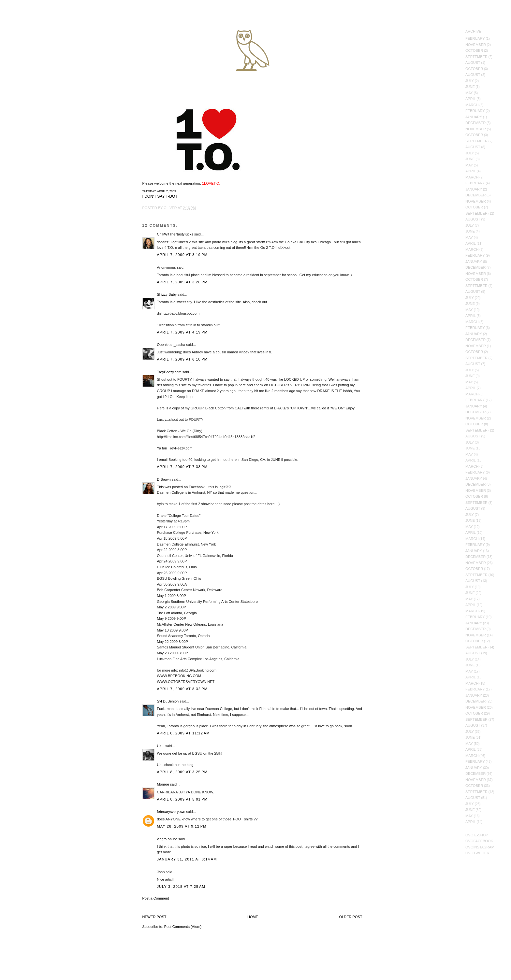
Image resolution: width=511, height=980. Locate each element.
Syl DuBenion (168, 701)
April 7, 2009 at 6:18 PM (182, 359)
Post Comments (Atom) (183, 927)
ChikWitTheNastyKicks (175, 234)
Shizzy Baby (167, 294)
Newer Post (154, 917)
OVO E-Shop (477, 835)
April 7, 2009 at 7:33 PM (182, 467)
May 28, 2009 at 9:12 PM (182, 826)
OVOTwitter (477, 853)
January (474, 117)
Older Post (351, 917)
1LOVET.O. (211, 183)
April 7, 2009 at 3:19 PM (182, 255)
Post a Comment (156, 898)
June (470, 87)
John (161, 872)
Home (253, 917)
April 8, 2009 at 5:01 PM (182, 799)
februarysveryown (171, 812)
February (475, 38)
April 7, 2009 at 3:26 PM (182, 282)
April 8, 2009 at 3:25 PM (182, 772)
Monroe (163, 784)
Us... (161, 746)
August (473, 63)
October (474, 50)
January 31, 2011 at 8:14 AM (187, 859)
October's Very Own (29, 43)
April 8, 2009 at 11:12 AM (183, 733)
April (471, 99)
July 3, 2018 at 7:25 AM (181, 887)
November (476, 45)
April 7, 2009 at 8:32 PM (182, 689)
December (475, 123)
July (470, 81)
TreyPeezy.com (169, 372)
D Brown (164, 479)
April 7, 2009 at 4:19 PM (182, 332)
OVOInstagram (480, 847)
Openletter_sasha (171, 345)
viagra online (167, 839)
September (476, 57)
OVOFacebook (479, 841)
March (472, 105)
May (469, 93)
